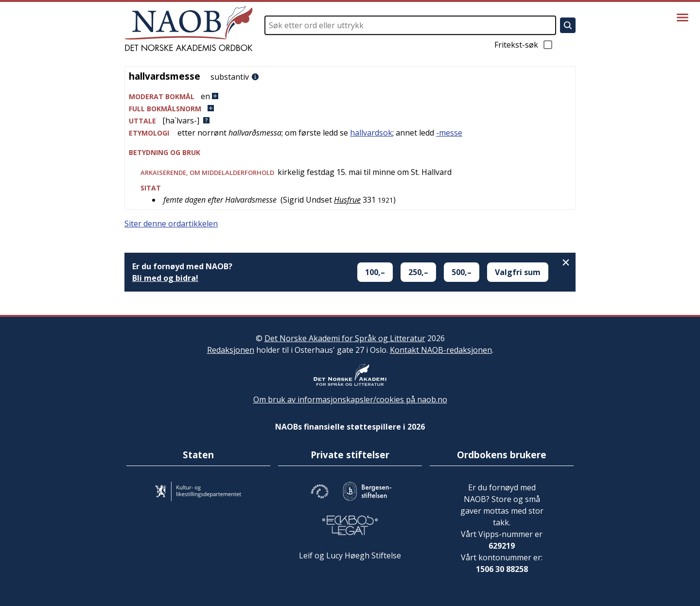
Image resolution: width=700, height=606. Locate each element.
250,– (418, 272)
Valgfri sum (518, 272)
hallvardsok (371, 133)
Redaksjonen (231, 350)
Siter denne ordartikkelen (171, 224)
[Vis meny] (682, 17)
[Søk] (568, 25)
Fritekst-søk (524, 45)
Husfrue (347, 200)
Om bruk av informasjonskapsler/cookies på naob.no (350, 399)
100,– (375, 272)
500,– (462, 272)
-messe (449, 133)
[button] (350, 96)
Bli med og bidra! (165, 278)
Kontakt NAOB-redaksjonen (441, 350)
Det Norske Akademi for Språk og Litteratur (345, 338)
